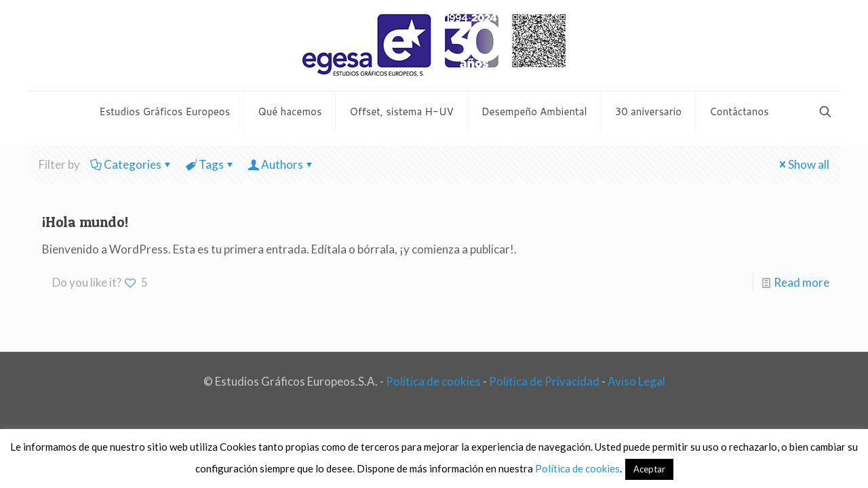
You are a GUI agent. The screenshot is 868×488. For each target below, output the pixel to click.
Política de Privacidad (544, 381)
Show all (803, 164)
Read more (802, 282)
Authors (281, 164)
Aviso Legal (636, 381)
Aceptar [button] (649, 469)
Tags (210, 164)
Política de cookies (433, 381)
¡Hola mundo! (85, 222)
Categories (132, 164)
